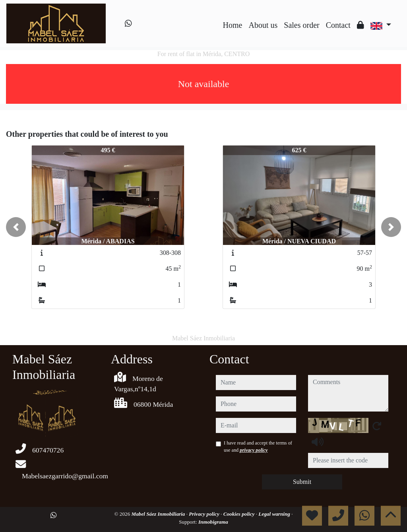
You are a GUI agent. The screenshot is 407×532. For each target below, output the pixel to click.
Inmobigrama (213, 522)
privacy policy (254, 450)
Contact (338, 25)
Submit (302, 482)
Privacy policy (205, 514)
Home (233, 25)
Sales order (301, 25)
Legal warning (275, 514)
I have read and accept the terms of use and (258, 447)
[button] (16, 227)
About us (263, 25)
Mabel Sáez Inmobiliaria (159, 514)
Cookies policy (240, 514)
